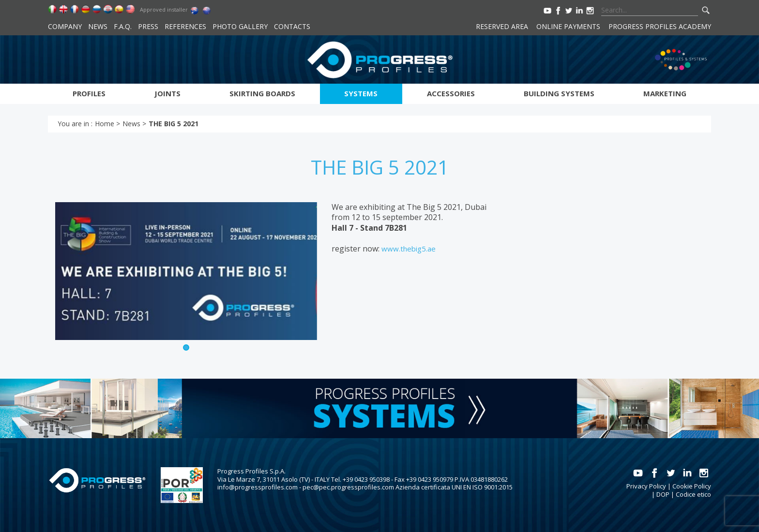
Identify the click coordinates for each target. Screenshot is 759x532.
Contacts (292, 26)
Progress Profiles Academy (660, 26)
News (98, 26)
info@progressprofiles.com (258, 487)
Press (148, 26)
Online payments (568, 26)
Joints (167, 93)
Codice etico (693, 494)
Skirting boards (262, 93)
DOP (663, 494)
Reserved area (502, 26)
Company (65, 26)
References (185, 26)
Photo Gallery (240, 26)
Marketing (665, 93)
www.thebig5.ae (409, 249)
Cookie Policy (692, 486)
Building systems (559, 93)
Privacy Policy (646, 486)
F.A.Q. (123, 26)
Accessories (451, 93)
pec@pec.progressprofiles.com (348, 487)
